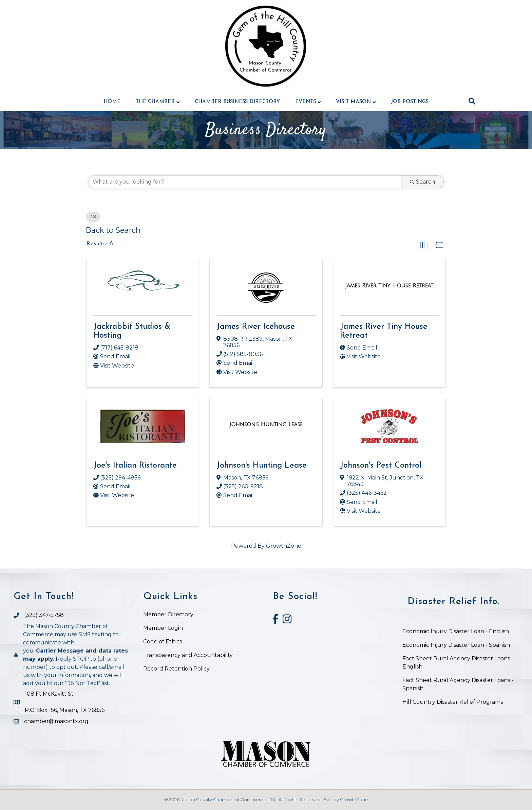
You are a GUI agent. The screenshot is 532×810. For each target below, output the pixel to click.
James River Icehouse (256, 327)
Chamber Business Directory (237, 102)
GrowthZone (284, 546)
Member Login (163, 628)
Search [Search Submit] (422, 182)
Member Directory (168, 614)
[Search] (472, 101)
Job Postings (410, 102)
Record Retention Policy (176, 669)
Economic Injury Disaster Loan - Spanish (456, 645)
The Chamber (155, 102)
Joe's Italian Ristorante (135, 466)
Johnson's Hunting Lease (262, 466)
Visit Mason (353, 102)
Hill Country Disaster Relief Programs (453, 702)
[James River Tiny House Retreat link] (389, 286)
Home (112, 102)
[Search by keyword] (245, 182)
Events (306, 102)
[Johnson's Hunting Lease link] (266, 425)
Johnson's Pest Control (381, 466)
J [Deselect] (93, 217)
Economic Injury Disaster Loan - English (456, 631)
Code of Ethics (163, 642)
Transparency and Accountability (188, 655)
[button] (424, 245)
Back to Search (113, 230)
